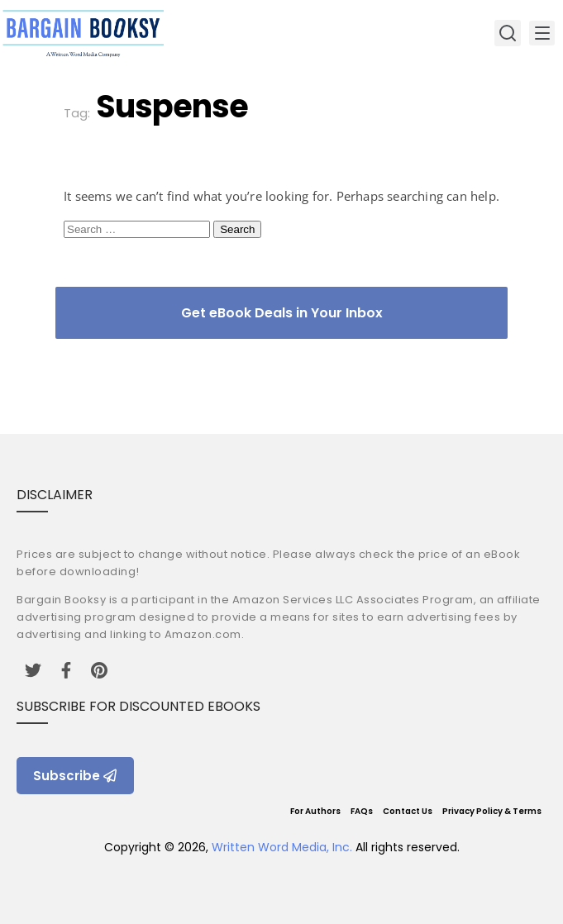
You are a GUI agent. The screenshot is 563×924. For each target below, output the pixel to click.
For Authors (315, 811)
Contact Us (408, 811)
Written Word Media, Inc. (282, 847)
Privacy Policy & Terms (492, 811)
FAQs (362, 811)
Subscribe (75, 776)
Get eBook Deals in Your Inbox (282, 313)
